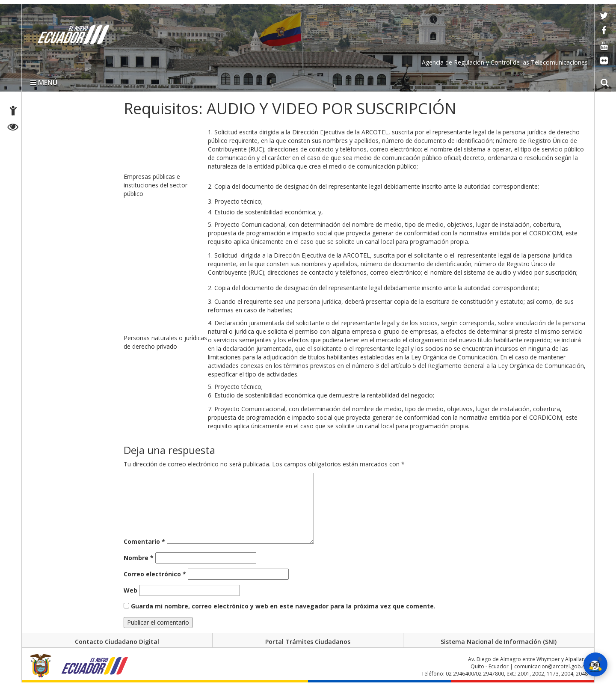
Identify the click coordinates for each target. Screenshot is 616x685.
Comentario (144, 541)
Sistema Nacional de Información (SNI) (499, 642)
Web (130, 590)
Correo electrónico (155, 574)
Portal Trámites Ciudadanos (308, 642)
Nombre (139, 558)
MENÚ (44, 83)
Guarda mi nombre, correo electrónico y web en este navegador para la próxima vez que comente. (283, 606)
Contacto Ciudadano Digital (117, 642)
